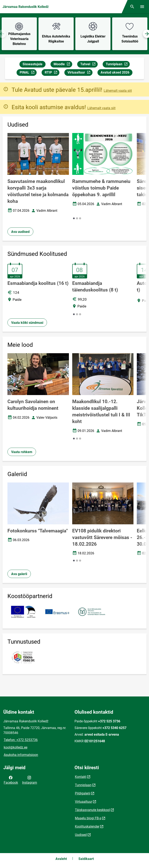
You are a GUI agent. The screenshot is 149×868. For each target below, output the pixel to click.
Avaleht (61, 859)
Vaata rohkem (22, 452)
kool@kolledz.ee (16, 747)
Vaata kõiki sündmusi (27, 323)
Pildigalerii (83, 793)
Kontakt (81, 777)
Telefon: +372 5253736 (21, 740)
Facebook (11, 780)
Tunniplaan (118, 65)
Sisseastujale (32, 64)
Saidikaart (86, 859)
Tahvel (89, 65)
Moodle (63, 65)
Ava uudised (20, 232)
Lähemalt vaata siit (118, 91)
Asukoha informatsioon (21, 755)
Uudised (81, 835)
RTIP (52, 73)
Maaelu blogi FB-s (88, 818)
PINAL (28, 73)
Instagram (30, 780)
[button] (74, 218)
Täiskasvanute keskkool (92, 810)
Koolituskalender (87, 826)
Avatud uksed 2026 (115, 72)
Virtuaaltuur (80, 73)
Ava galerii (19, 574)
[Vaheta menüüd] (142, 7)
